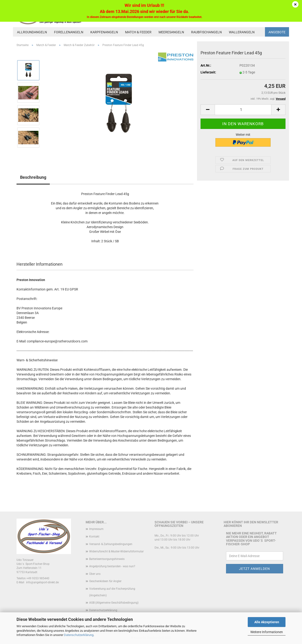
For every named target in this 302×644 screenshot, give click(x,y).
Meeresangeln (171, 32)
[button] (208, 110)
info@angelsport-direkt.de (42, 582)
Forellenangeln (69, 32)
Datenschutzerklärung (79, 635)
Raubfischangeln (206, 32)
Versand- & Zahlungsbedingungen (111, 544)
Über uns (95, 574)
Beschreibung (33, 177)
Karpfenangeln (104, 32)
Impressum (96, 529)
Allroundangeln (32, 32)
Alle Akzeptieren (267, 622)
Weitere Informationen (267, 632)
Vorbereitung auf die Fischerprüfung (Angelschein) (112, 592)
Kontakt (94, 537)
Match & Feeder (138, 32)
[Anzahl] (243, 110)
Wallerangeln (242, 32)
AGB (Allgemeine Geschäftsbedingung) (114, 603)
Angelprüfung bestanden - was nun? (112, 566)
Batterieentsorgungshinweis (107, 559)
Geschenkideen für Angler (105, 581)
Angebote (277, 32)
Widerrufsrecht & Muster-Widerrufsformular (116, 551)
